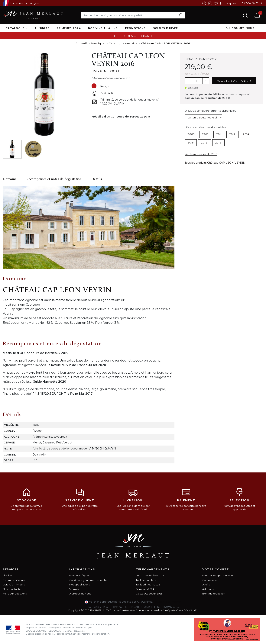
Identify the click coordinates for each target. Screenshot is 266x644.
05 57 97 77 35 (254, 3)
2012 (232, 134)
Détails (97, 179)
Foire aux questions (15, 594)
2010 (206, 134)
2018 (204, 143)
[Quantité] (197, 81)
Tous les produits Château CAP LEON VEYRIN (215, 163)
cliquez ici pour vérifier (167, 602)
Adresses (208, 589)
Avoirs (206, 585)
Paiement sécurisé (14, 580)
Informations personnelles (218, 576)
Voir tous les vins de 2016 (201, 154)
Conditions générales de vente (88, 580)
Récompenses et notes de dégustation (54, 179)
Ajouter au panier (234, 81)
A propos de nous (80, 594)
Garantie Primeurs (14, 585)
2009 (191, 134)
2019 (218, 143)
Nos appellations (79, 585)
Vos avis (74, 589)
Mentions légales (80, 576)
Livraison (8, 576)
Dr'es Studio (191, 610)
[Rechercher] (133, 15)
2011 (219, 134)
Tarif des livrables (146, 580)
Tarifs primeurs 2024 (148, 585)
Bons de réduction (214, 594)
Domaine (10, 179)
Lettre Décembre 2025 (150, 576)
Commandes (210, 580)
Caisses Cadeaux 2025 (149, 594)
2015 (191, 143)
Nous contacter (12, 589)
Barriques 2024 (145, 589)
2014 (246, 134)
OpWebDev (174, 610)
